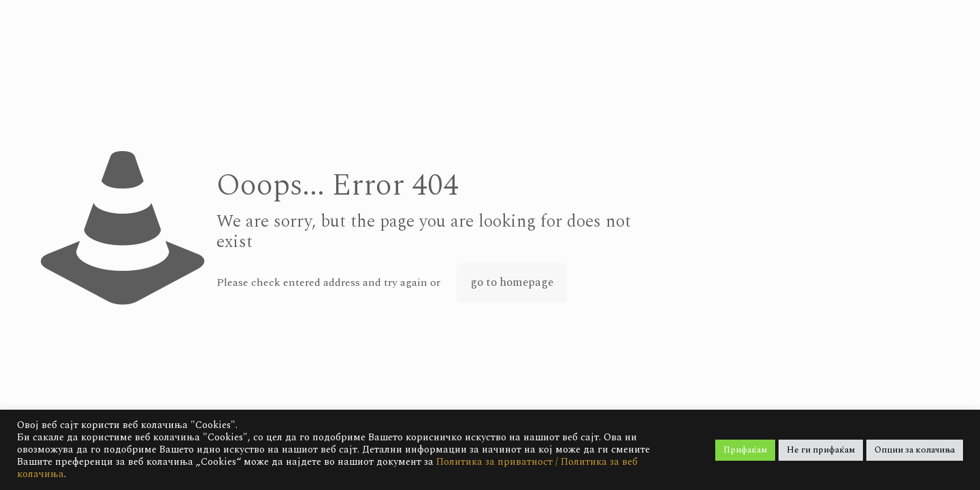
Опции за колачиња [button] (915, 450)
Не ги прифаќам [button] (821, 450)
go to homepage (512, 282)
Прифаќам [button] (745, 450)
